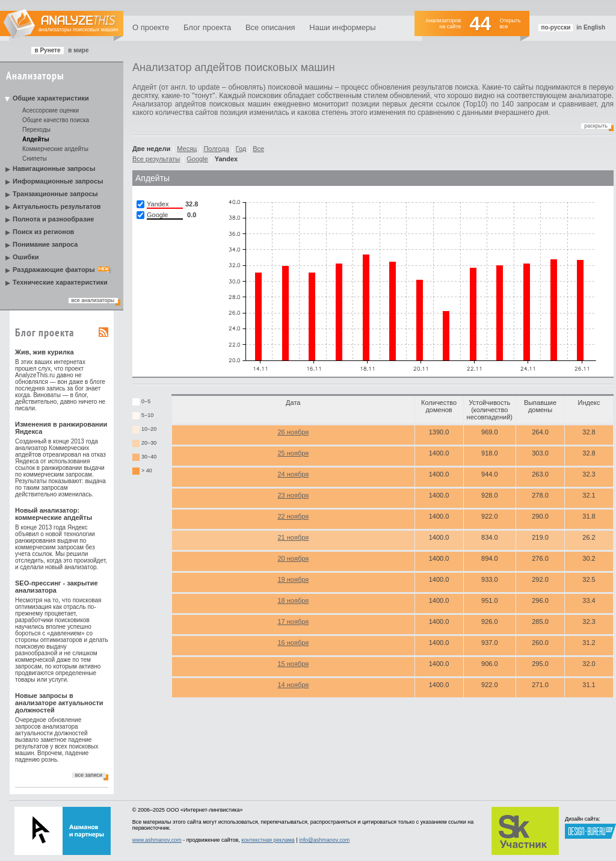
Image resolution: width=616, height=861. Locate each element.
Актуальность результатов (57, 206)
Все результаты (156, 159)
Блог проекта (207, 27)
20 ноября (293, 558)
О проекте (151, 27)
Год (241, 149)
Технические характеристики (60, 282)
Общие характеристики (51, 98)
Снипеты (35, 159)
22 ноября (293, 516)
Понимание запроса (45, 244)
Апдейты (36, 139)
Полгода (216, 149)
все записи (89, 775)
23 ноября (293, 495)
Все (258, 149)
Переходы (36, 130)
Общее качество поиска (56, 120)
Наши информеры (342, 27)
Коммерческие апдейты (55, 149)
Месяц (187, 149)
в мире (78, 50)
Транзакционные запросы (55, 194)
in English (591, 27)
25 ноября (293, 453)
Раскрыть (596, 126)
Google (197, 159)
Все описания (270, 27)
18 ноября (293, 600)
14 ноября (293, 685)
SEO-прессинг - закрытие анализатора (57, 587)
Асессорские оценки (51, 110)
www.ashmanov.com (157, 840)
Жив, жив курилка (45, 352)
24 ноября (293, 474)
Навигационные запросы (54, 168)
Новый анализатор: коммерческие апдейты (54, 514)
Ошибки (26, 257)
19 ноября (293, 579)
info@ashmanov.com (324, 840)
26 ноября (293, 432)
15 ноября (293, 664)
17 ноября (293, 622)
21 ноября (293, 537)
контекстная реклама (268, 840)
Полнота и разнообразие (53, 219)
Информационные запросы (58, 181)
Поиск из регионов (43, 232)
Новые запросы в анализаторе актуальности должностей (59, 703)
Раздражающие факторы (54, 270)
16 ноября (293, 643)
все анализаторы (93, 300)
